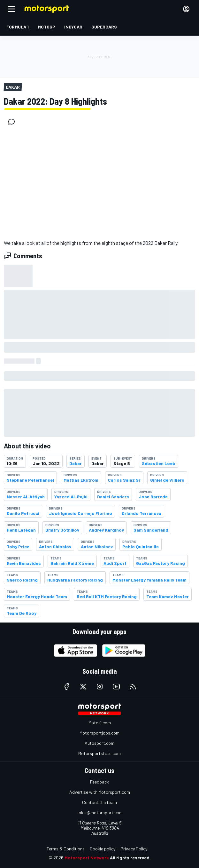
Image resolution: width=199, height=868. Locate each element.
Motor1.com (100, 723)
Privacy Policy (134, 849)
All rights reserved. (130, 858)
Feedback (99, 782)
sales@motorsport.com (99, 812)
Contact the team (99, 802)
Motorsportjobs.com (99, 733)
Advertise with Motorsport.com (100, 792)
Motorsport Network (87, 858)
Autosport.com (99, 743)
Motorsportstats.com (99, 753)
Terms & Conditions (66, 849)
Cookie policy (103, 849)
